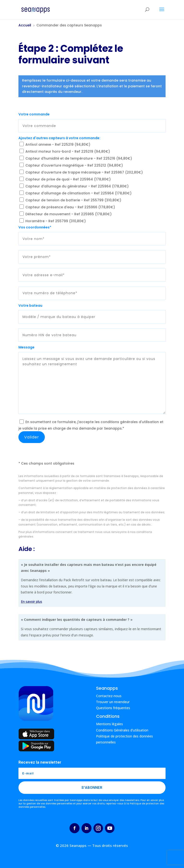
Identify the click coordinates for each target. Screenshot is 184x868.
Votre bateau (30, 305)
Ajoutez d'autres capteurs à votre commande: (59, 138)
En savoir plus (32, 602)
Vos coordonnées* (35, 227)
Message (26, 347)
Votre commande (34, 114)
